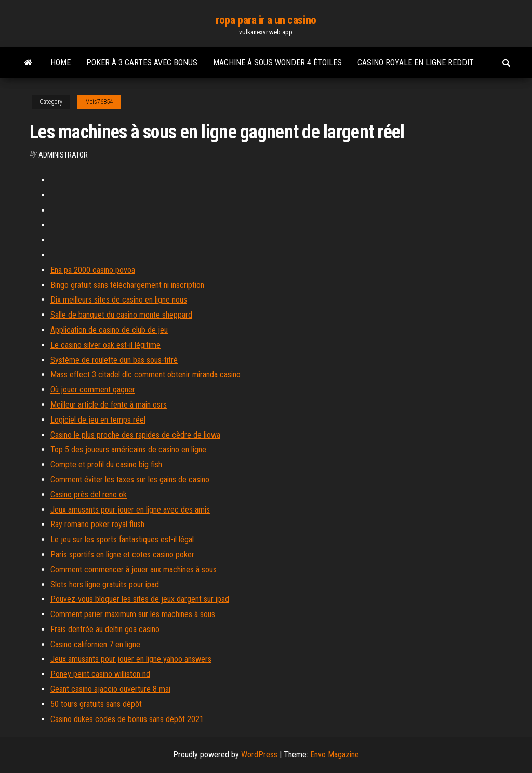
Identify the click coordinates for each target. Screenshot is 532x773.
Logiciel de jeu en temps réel (98, 420)
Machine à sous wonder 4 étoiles (277, 63)
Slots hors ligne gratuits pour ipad (105, 585)
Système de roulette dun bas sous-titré (114, 360)
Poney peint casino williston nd (100, 674)
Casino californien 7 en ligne (95, 644)
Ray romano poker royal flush (97, 524)
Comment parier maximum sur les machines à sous (133, 614)
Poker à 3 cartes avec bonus (142, 63)
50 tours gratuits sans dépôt (96, 704)
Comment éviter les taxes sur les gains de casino (130, 480)
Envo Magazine (335, 755)
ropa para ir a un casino (266, 20)
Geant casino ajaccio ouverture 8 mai (110, 689)
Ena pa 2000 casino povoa (93, 270)
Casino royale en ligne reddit (416, 63)
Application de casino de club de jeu (109, 330)
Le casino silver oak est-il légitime (105, 345)
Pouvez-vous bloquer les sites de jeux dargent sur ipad (140, 599)
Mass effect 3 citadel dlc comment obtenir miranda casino (145, 375)
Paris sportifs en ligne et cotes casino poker (122, 554)
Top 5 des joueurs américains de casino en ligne (128, 449)
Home (61, 63)
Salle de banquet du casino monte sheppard (121, 315)
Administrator (63, 155)
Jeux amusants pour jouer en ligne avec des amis (130, 510)
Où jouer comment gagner (93, 390)
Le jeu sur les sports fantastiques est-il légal (122, 539)
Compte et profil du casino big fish (106, 464)
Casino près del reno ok (89, 495)
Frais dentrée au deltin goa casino (105, 629)
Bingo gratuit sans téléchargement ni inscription (127, 285)
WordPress (259, 755)
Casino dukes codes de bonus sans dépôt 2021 (127, 719)
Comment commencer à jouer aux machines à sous (134, 569)
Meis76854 (99, 102)
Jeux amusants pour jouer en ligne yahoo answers (131, 659)
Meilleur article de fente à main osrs (109, 405)
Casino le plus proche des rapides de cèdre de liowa (135, 435)
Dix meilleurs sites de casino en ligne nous (119, 300)
